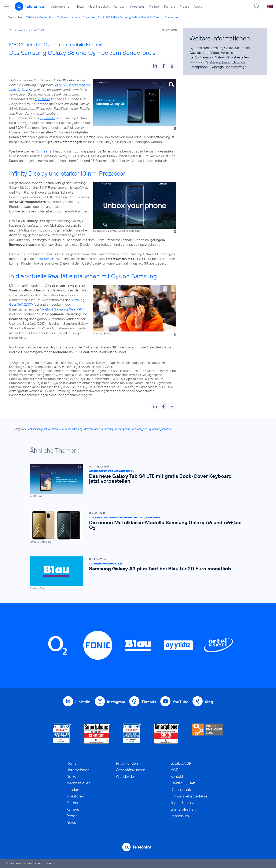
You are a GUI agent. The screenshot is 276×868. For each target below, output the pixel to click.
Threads (149, 702)
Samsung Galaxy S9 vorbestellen (225, 57)
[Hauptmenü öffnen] (6, 6)
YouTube (180, 702)
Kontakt (177, 776)
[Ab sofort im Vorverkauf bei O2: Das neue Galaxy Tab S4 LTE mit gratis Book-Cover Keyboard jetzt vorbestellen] (136, 481)
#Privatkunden (92, 429)
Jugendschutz (182, 803)
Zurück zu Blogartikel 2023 (27, 30)
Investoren (137, 6)
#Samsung (108, 429)
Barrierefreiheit (183, 809)
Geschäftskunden (131, 770)
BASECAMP (181, 763)
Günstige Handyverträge (228, 67)
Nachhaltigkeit (99, 6)
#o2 (134, 429)
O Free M (42, 99)
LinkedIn (83, 702)
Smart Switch (44, 259)
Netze (80, 6)
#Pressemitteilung (72, 429)
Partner (155, 6)
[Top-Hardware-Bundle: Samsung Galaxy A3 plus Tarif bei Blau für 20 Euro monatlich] (136, 573)
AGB (175, 770)
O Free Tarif (45, 151)
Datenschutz (181, 790)
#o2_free (142, 429)
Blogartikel (89, 17)
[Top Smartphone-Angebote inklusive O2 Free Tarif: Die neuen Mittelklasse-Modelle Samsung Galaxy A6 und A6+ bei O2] (136, 527)
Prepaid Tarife (220, 62)
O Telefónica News (69, 17)
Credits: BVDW (102, 333)
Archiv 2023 (105, 17)
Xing (209, 702)
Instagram (116, 702)
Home (71, 763)
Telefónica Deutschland (40, 17)
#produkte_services (160, 429)
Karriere (170, 6)
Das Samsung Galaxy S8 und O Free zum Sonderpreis (147, 17)
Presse (185, 6)
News (198, 6)
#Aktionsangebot (38, 429)
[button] (155, 66)
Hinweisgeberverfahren (190, 796)
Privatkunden (127, 763)
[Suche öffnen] (257, 6)
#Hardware (55, 429)
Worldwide (125, 776)
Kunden (119, 6)
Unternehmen (61, 6)
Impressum (180, 816)
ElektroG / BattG (185, 783)
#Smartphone (123, 429)
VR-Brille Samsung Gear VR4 (62, 309)
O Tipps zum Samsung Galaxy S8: (215, 48)
